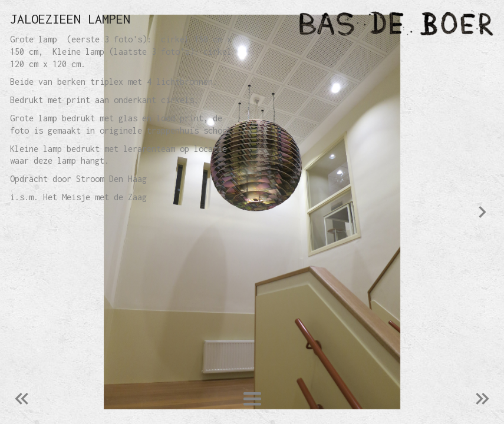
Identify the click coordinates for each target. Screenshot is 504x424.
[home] (252, 20)
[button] (252, 399)
